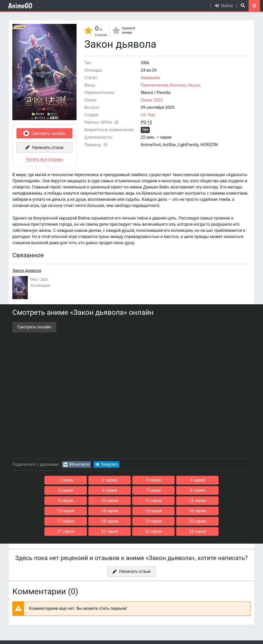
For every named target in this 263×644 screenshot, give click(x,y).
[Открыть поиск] (241, 5)
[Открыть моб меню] (254, 6)
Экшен (194, 85)
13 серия (131, 501)
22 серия (110, 521)
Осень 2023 (152, 100)
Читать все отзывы (44, 159)
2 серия (89, 480)
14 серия (174, 501)
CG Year (148, 115)
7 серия (89, 490)
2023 (44, 280)
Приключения (154, 85)
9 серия (174, 490)
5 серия (217, 480)
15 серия (217, 501)
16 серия (46, 511)
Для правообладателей (112, 637)
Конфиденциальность (61, 637)
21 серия (67, 521)
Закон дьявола (27, 271)
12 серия (89, 501)
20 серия (217, 511)
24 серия (196, 521)
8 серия (132, 490)
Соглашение (20, 637)
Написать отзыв (48, 148)
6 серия (46, 490)
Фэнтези (178, 85)
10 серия (217, 490)
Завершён (150, 78)
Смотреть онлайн (48, 133)
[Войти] (222, 6)
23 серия (153, 521)
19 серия (174, 511)
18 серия (131, 511)
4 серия (174, 480)
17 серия (89, 511)
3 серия (132, 480)
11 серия (46, 501)
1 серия (46, 480)
